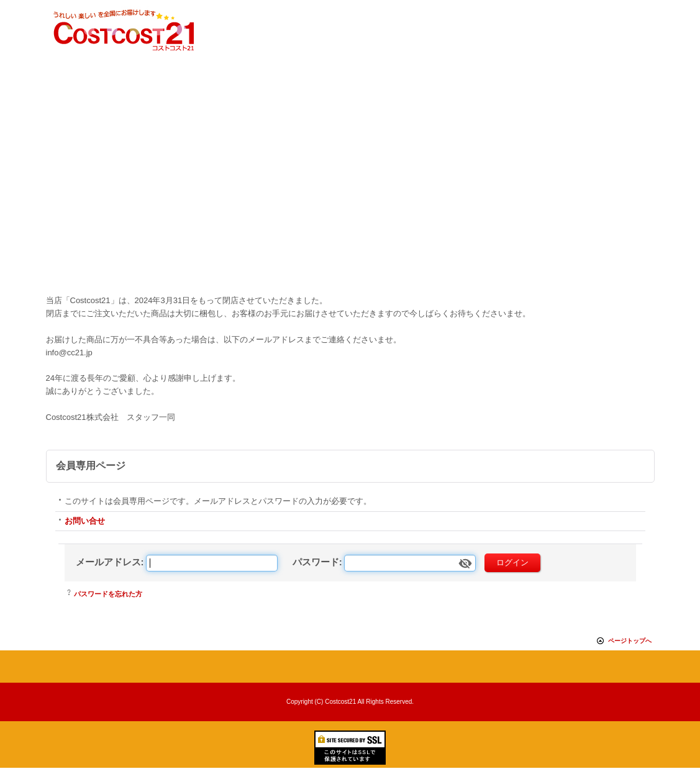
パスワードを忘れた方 (108, 594)
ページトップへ (630, 641)
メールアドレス (108, 562)
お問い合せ (85, 521)
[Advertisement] (350, 198)
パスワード (316, 562)
